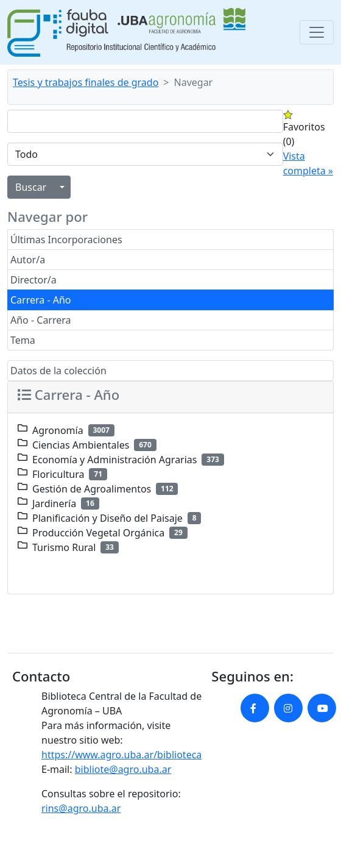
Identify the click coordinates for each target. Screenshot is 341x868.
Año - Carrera (41, 320)
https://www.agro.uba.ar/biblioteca (121, 755)
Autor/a (28, 260)
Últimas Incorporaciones (66, 240)
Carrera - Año (41, 300)
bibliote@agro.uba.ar (123, 769)
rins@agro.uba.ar (81, 808)
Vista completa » (308, 163)
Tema (23, 340)
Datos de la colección (58, 371)
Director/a (33, 280)
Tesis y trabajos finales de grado (86, 82)
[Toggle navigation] (317, 32)
